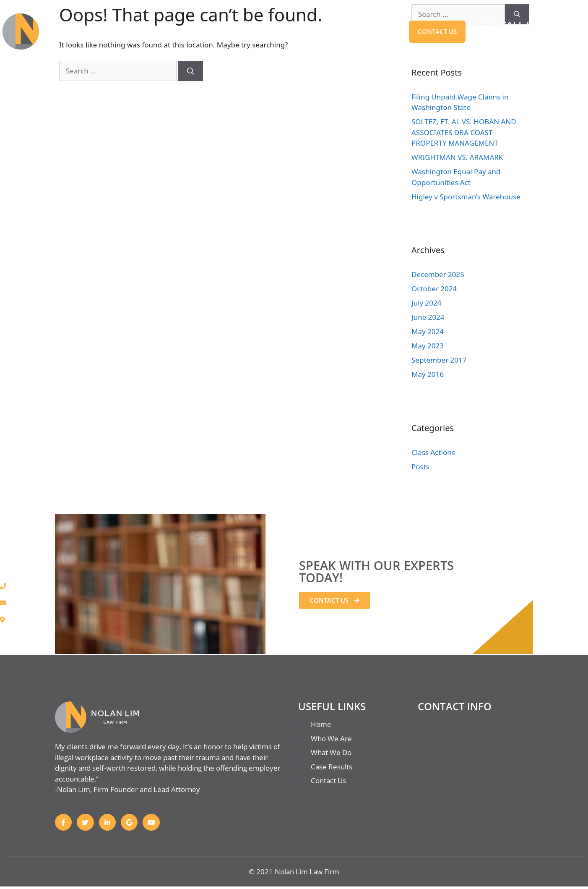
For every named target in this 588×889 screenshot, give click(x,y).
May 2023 (428, 346)
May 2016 (428, 374)
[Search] (191, 71)
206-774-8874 (533, 38)
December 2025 (438, 274)
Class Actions (433, 452)
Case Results (334, 31)
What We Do (199, 31)
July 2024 (427, 303)
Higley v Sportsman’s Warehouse (466, 197)
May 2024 (428, 331)
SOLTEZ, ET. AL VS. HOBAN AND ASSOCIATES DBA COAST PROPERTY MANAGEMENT (464, 132)
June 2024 (428, 317)
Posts (420, 467)
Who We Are (268, 31)
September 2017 (439, 360)
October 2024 (434, 289)
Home (143, 31)
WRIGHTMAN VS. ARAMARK (457, 157)
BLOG (386, 31)
